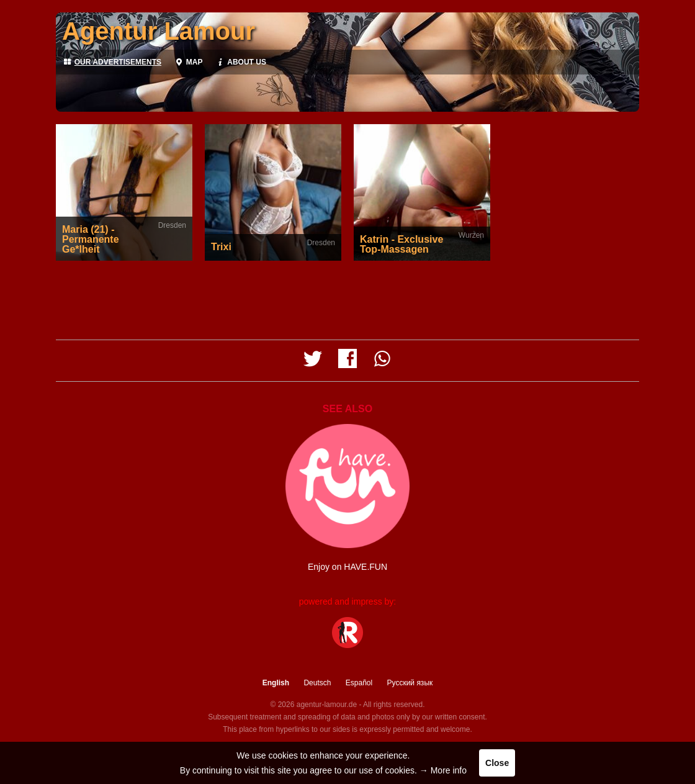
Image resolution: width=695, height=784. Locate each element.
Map (188, 62)
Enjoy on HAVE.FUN (347, 567)
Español (359, 683)
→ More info (443, 770)
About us (240, 62)
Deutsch (317, 683)
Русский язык (410, 683)
